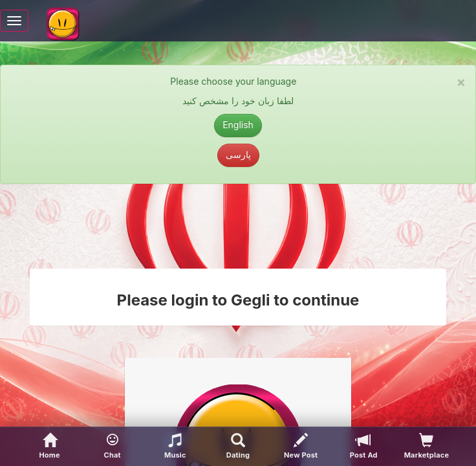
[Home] (49, 447)
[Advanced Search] (238, 447)
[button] (112, 447)
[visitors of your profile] (427, 447)
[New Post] (301, 447)
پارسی (238, 154)
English (238, 125)
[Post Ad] (364, 447)
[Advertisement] (238, 226)
